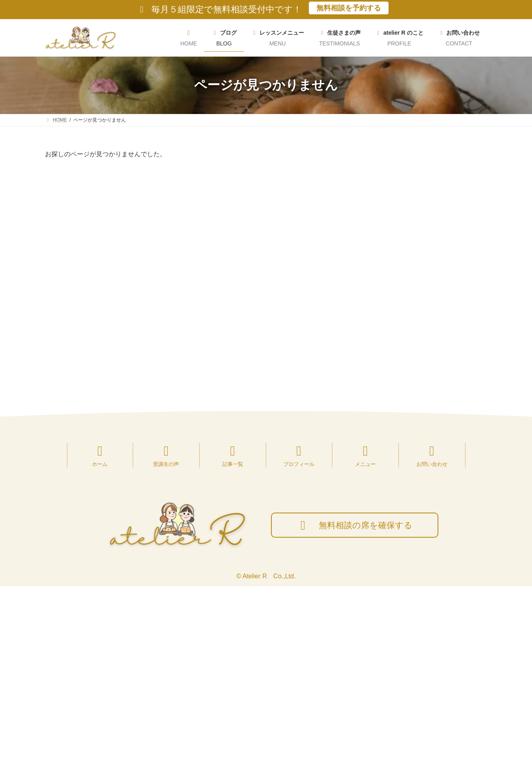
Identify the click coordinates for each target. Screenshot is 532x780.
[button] (426, 316)
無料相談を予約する (349, 8)
